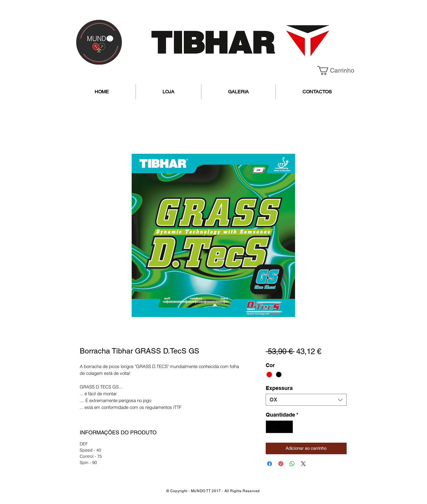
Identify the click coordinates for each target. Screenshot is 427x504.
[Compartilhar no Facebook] (270, 464)
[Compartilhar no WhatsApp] (292, 464)
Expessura (279, 388)
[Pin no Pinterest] (281, 464)
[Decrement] (271, 427)
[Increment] (287, 427)
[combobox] (306, 400)
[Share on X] (303, 464)
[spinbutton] (279, 427)
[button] (340, 71)
